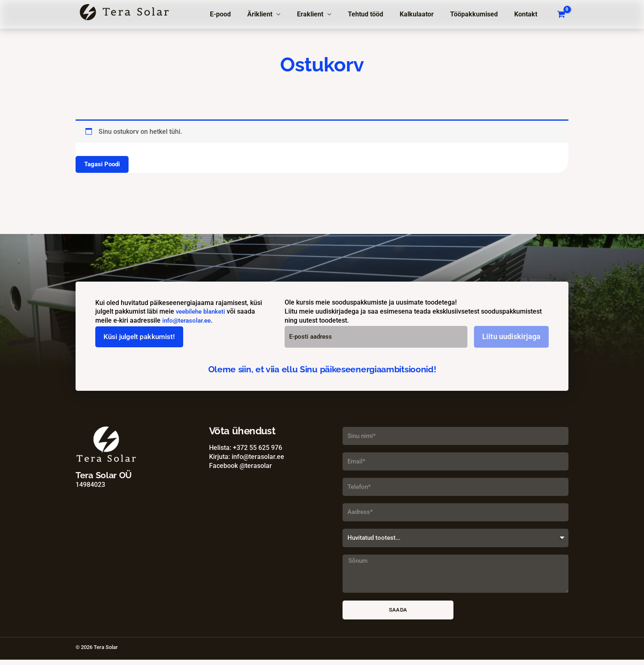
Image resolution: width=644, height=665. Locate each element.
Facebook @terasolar (240, 466)
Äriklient (278, 14)
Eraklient (325, 14)
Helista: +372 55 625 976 (246, 448)
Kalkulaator (425, 14)
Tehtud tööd (377, 14)
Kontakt (527, 14)
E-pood (242, 14)
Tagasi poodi (103, 164)
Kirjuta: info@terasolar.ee (247, 457)
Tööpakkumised (479, 14)
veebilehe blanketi (203, 312)
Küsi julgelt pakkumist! (142, 337)
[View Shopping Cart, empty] (561, 14)
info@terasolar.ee (189, 320)
